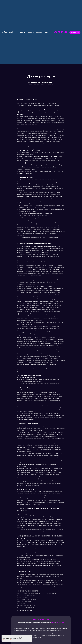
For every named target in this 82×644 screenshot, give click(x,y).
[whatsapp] (62, 32)
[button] (75, 32)
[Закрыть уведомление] (31, 636)
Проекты (30, 32)
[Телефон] (56, 32)
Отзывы (39, 32)
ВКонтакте (58, 622)
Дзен (63, 622)
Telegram (53, 622)
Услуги (22, 32)
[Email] (59, 32)
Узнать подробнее (8, 640)
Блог (46, 32)
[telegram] (66, 32)
